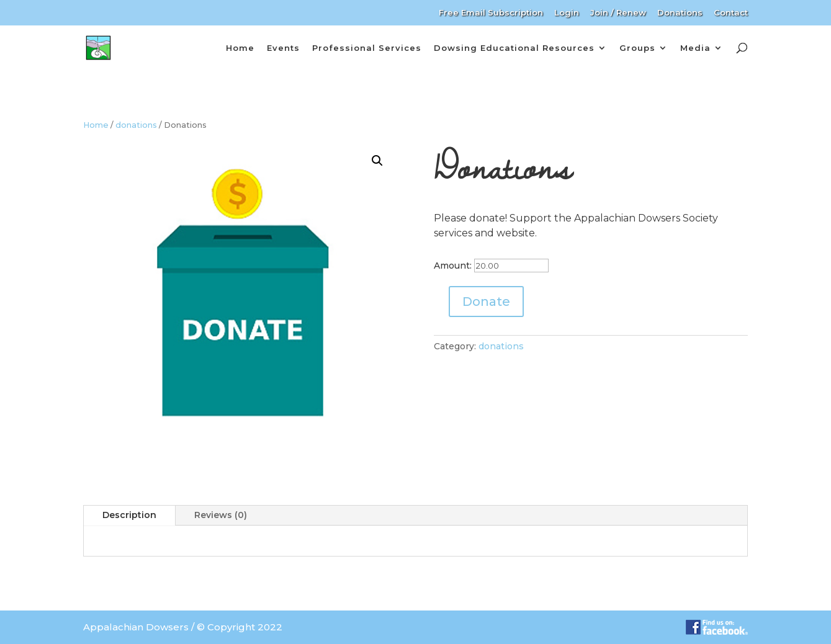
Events (283, 48)
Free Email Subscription (491, 13)
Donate (486, 302)
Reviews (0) (221, 515)
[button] (377, 161)
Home (240, 48)
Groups (637, 48)
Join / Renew (618, 13)
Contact (731, 13)
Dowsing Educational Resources (514, 48)
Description (129, 515)
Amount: (453, 266)
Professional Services (367, 48)
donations (136, 125)
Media (695, 48)
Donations (680, 13)
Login (567, 13)
